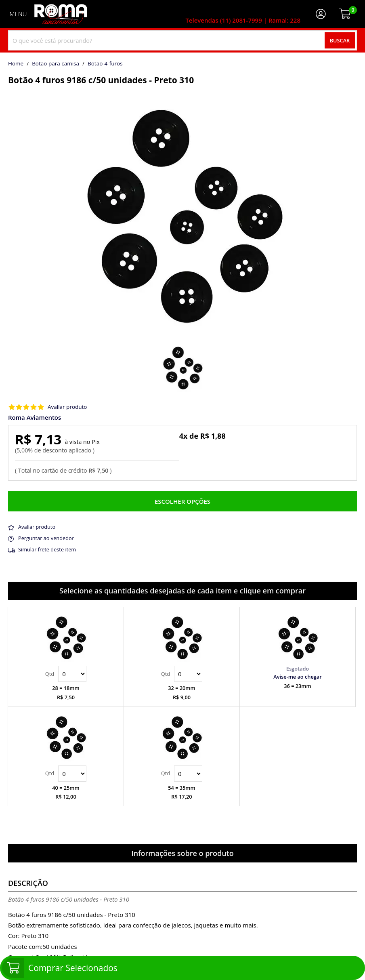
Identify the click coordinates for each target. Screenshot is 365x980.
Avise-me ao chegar (298, 677)
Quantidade (72, 674)
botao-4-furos (105, 64)
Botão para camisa (56, 64)
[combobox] (182, 40)
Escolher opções (182, 501)
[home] (61, 14)
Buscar (340, 40)
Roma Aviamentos (35, 417)
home (16, 64)
